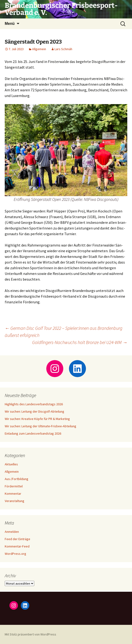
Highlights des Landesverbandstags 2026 (34, 404)
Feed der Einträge (17, 539)
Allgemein (39, 49)
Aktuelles (11, 464)
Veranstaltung (15, 501)
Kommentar (13, 494)
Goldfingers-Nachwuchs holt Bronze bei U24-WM (80, 342)
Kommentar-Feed (17, 546)
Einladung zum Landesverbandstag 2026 (33, 433)
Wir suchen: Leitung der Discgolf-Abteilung (34, 411)
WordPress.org (15, 554)
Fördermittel (14, 486)
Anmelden (12, 532)
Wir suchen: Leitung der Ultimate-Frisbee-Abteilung (40, 426)
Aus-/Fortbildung (17, 479)
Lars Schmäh (63, 49)
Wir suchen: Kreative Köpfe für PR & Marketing (37, 419)
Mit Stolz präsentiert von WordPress (30, 634)
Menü (10, 24)
